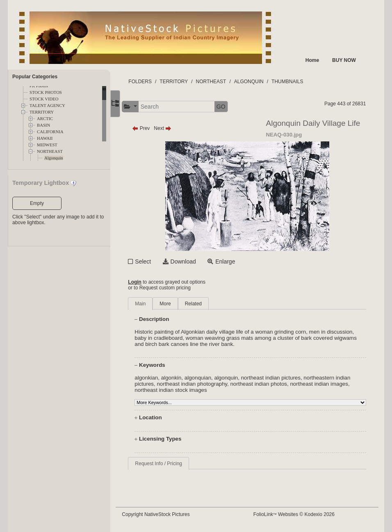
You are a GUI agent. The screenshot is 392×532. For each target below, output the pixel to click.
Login (144, 282)
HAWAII (45, 138)
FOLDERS (149, 82)
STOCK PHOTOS (46, 92)
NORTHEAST (50, 151)
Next (172, 128)
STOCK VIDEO (44, 99)
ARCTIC (45, 119)
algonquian (207, 378)
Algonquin (54, 158)
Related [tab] (202, 304)
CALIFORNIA (50, 132)
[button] (139, 107)
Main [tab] (149, 304)
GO (230, 107)
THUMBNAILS (296, 82)
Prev (150, 128)
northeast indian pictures (280, 378)
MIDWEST (47, 145)
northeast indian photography (201, 384)
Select (152, 261)
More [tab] (174, 304)
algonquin (235, 378)
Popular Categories (35, 77)
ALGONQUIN (258, 82)
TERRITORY (42, 112)
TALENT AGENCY (47, 106)
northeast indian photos (268, 384)
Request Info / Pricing (168, 464)
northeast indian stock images (180, 390)
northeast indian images (328, 384)
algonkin (180, 378)
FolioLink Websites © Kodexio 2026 (298, 514)
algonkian (155, 378)
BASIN (43, 125)
